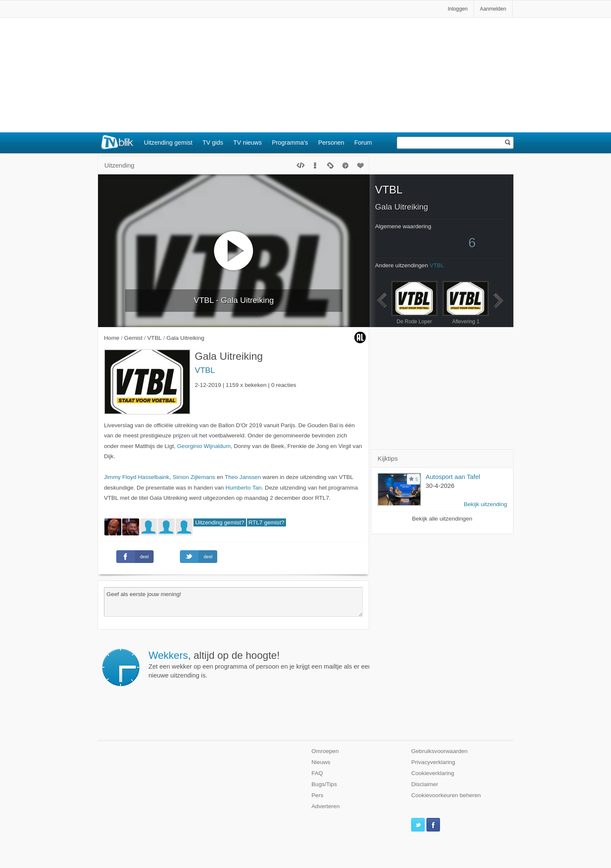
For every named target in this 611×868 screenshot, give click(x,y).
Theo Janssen (243, 477)
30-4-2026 (440, 486)
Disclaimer (425, 784)
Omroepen (325, 751)
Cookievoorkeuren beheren (446, 795)
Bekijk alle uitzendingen (442, 519)
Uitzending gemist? (220, 522)
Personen (331, 143)
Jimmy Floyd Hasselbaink (137, 477)
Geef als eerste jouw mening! (233, 602)
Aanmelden (493, 9)
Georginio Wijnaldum (204, 446)
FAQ (317, 773)
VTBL (205, 370)
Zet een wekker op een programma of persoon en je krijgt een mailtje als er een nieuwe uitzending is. (260, 664)
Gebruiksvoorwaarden (439, 751)
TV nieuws (248, 143)
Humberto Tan (243, 488)
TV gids (213, 143)
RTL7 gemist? (266, 522)
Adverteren (326, 806)
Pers (317, 795)
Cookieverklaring (433, 773)
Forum (363, 143)
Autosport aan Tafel (453, 477)
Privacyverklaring (433, 762)
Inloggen (458, 9)
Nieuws (321, 762)
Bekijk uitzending (485, 504)
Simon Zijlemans (194, 477)
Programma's (290, 143)
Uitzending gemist (168, 143)
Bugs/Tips (324, 784)
